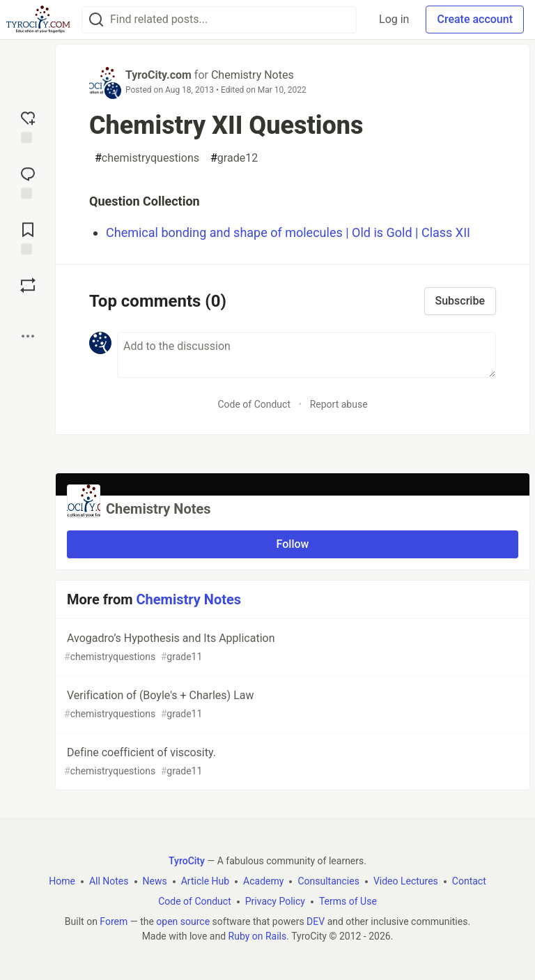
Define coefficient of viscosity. (291, 762)
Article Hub (205, 881)
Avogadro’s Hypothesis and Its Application (291, 648)
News (155, 881)
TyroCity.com (158, 75)
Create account (475, 19)
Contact (469, 881)
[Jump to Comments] (28, 181)
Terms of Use (348, 901)
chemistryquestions (147, 158)
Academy (263, 881)
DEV (316, 921)
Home (62, 881)
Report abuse (339, 404)
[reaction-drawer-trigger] (28, 125)
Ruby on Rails (258, 936)
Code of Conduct (254, 404)
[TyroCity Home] (38, 20)
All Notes (109, 881)
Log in (394, 19)
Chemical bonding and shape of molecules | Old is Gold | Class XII (288, 232)
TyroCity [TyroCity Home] (187, 861)
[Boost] (28, 285)
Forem (114, 921)
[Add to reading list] (28, 237)
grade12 (234, 158)
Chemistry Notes (253, 75)
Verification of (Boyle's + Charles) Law (291, 705)
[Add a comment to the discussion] (307, 355)
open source (183, 921)
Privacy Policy (275, 901)
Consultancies (328, 881)
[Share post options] (28, 336)
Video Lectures (406, 881)
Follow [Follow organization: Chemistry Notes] (293, 544)
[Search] (96, 20)
